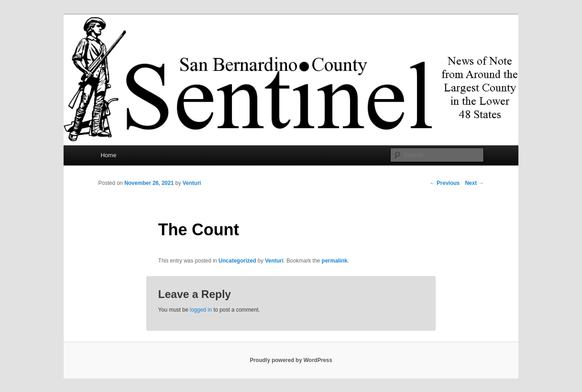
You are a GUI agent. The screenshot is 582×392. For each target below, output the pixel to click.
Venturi (192, 183)
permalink (334, 261)
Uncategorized (238, 261)
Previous (445, 183)
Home (108, 155)
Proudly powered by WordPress (291, 360)
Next (474, 183)
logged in (201, 310)
